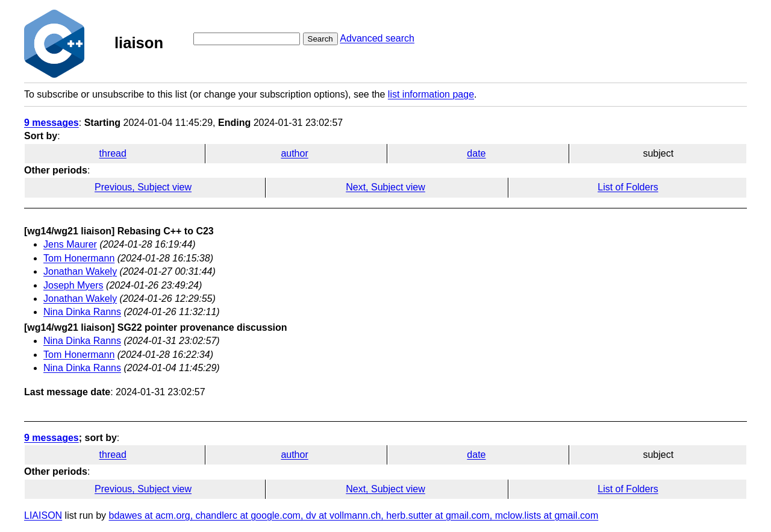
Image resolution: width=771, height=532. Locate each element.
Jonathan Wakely (80, 271)
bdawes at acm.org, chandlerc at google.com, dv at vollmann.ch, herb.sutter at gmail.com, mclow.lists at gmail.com (354, 515)
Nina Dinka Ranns (82, 312)
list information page (431, 94)
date (476, 153)
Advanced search (377, 38)
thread (113, 153)
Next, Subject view (385, 187)
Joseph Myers (73, 285)
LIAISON (43, 515)
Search (320, 39)
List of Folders (628, 187)
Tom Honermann (79, 258)
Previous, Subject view (143, 187)
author (294, 153)
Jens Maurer (70, 244)
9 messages (52, 123)
